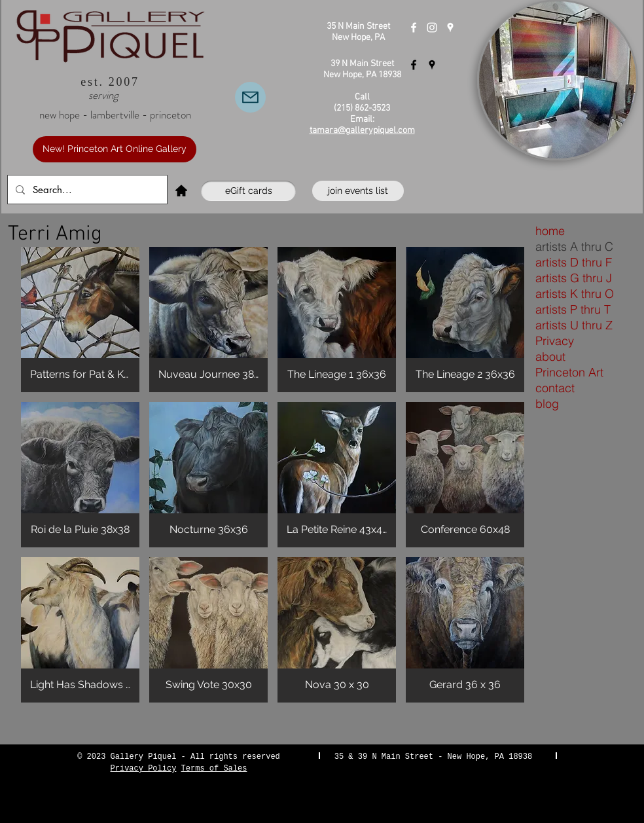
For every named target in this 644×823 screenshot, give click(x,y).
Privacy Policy (144, 769)
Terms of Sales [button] (214, 769)
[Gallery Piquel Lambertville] (414, 65)
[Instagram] (432, 27)
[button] (80, 320)
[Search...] (86, 190)
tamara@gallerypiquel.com (362, 131)
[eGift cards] (248, 191)
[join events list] (358, 191)
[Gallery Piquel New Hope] (414, 27)
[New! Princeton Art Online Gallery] (115, 149)
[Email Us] (250, 97)
